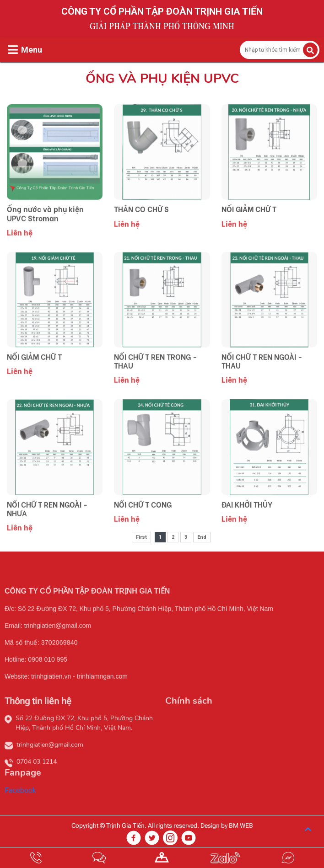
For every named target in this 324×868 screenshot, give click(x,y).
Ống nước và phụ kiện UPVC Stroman (45, 236)
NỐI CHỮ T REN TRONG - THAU (155, 384)
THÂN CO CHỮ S (141, 232)
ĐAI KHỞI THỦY (247, 527)
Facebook (20, 814)
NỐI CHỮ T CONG (143, 527)
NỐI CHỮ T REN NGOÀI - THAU (262, 384)
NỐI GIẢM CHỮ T (249, 232)
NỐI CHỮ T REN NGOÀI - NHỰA (47, 531)
